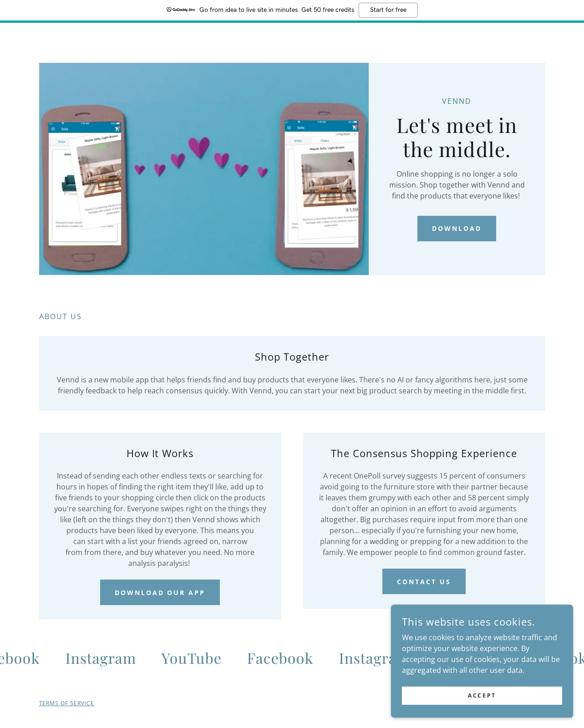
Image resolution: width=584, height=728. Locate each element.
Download (457, 228)
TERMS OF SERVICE (67, 703)
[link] (105, 658)
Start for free (388, 10)
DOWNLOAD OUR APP (160, 593)
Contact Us (424, 582)
